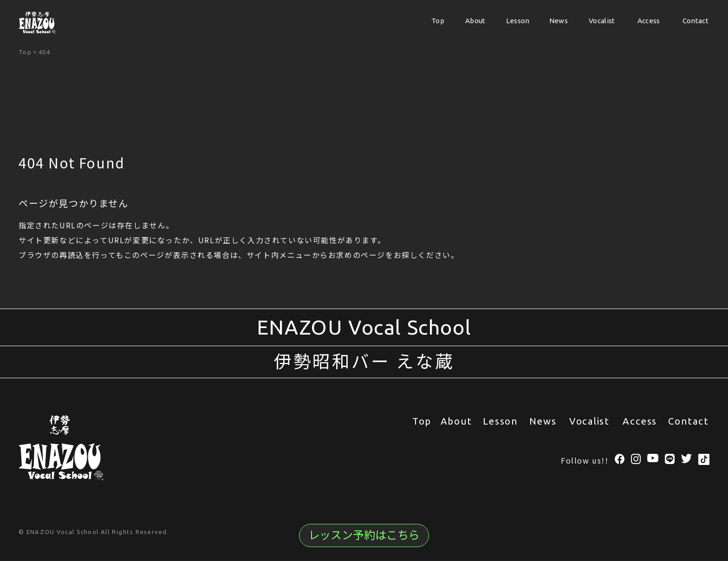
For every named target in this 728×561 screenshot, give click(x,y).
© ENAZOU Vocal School (60, 532)
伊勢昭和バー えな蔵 (364, 362)
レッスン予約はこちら (364, 535)
